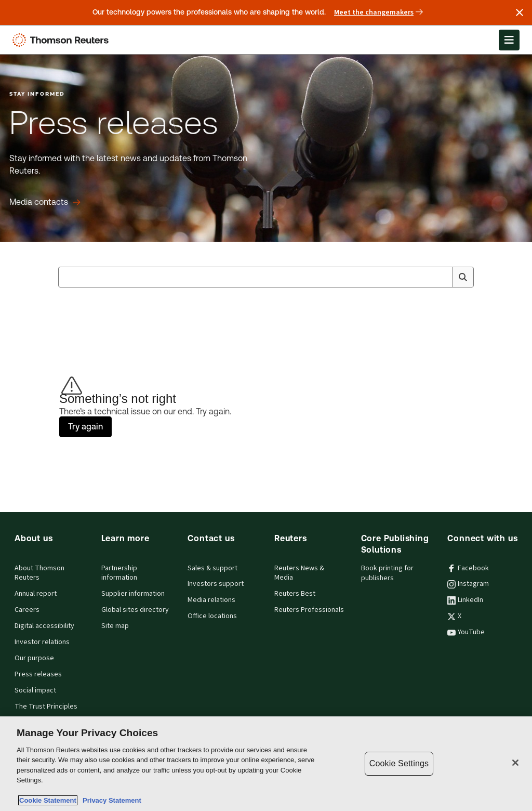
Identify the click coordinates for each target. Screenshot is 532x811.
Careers (27, 610)
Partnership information (119, 573)
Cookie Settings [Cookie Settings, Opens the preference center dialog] (399, 763)
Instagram (468, 584)
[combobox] (266, 277)
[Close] (515, 763)
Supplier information (133, 594)
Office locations (212, 616)
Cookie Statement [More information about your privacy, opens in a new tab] (48, 800)
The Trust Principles (46, 707)
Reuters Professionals (309, 610)
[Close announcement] (520, 12)
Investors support (216, 584)
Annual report (36, 594)
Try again (85, 427)
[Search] (463, 277)
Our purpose (34, 658)
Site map (115, 626)
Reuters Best (295, 594)
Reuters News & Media (299, 573)
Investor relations (42, 642)
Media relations (211, 600)
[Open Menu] (509, 40)
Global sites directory (135, 610)
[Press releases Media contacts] (45, 202)
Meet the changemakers (378, 12)
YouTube (466, 632)
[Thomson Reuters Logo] (63, 40)
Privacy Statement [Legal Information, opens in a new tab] (110, 800)
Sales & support (212, 568)
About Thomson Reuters (39, 573)
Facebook (468, 568)
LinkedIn (465, 600)
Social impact (35, 690)
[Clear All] (443, 277)
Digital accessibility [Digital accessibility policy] (44, 626)
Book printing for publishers (387, 573)
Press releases (38, 674)
